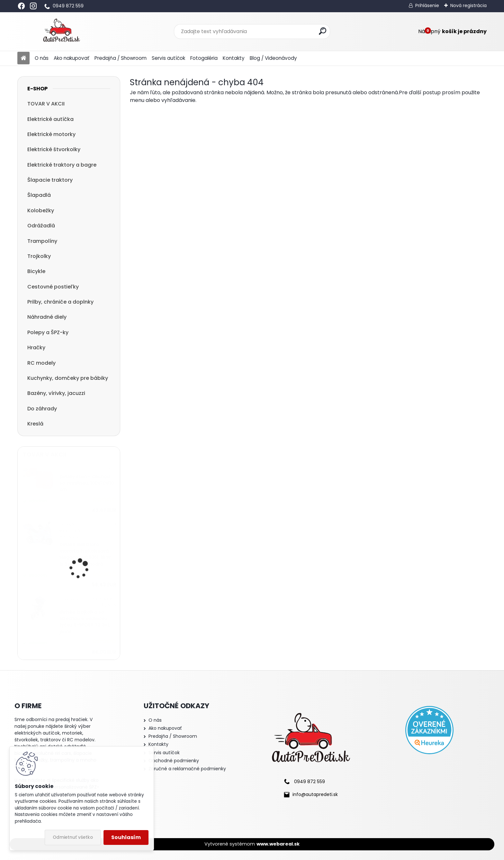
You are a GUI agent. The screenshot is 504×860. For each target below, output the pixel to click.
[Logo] (62, 32)
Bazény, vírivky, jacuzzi (56, 393)
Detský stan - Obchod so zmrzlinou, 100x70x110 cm (87, 483)
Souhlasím (126, 837)
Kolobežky (41, 210)
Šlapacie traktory (50, 180)
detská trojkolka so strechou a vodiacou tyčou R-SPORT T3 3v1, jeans (85, 622)
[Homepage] (23, 58)
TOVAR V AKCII (46, 104)
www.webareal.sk (278, 844)
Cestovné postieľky (53, 287)
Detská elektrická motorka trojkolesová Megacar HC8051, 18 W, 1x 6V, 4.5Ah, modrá (86, 554)
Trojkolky (39, 256)
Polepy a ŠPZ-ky (48, 332)
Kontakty (234, 58)
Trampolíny (42, 241)
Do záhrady (42, 409)
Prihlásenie (427, 5)
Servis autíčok (168, 58)
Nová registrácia (468, 5)
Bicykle (36, 271)
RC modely (41, 363)
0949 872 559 (68, 6)
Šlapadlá (39, 195)
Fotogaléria (204, 58)
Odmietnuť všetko (73, 837)
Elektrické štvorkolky (54, 149)
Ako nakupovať (72, 58)
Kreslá (35, 424)
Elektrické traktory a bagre (62, 165)
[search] (323, 31)
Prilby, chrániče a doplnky (60, 302)
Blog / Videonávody (273, 58)
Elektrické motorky (51, 134)
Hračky (36, 348)
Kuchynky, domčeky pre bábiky (68, 378)
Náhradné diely (47, 317)
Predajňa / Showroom (121, 58)
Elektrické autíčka (50, 119)
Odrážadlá (41, 226)
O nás (42, 58)
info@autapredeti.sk (315, 794)
